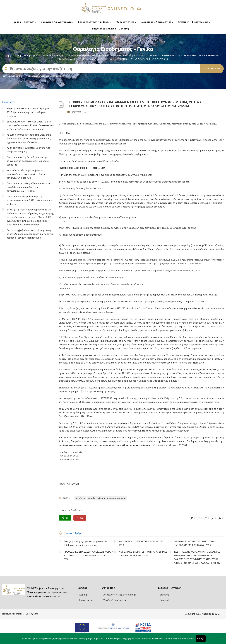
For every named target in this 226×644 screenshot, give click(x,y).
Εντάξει (201, 639)
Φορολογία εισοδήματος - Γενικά (130, 56)
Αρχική (10, 56)
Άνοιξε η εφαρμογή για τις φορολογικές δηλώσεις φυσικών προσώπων (86, 543)
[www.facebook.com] (199, 518)
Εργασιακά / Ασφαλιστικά (157, 22)
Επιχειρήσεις (58, 76)
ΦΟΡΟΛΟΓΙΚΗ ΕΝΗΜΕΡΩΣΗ (81, 56)
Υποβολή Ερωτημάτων (115, 600)
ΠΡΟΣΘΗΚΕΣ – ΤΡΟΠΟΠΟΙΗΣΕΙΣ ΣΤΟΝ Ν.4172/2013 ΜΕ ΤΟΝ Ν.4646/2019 (195, 543)
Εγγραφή (164, 600)
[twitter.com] (192, 518)
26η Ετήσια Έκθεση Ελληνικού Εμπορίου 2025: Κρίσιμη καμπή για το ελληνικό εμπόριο (28, 112)
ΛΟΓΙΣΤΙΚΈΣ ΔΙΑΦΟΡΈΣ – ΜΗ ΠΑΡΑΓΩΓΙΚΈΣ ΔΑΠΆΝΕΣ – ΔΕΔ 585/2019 (143, 554)
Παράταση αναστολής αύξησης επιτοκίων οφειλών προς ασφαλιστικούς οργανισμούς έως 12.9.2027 (29, 187)
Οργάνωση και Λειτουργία (57, 22)
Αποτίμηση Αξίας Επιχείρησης (120, 595)
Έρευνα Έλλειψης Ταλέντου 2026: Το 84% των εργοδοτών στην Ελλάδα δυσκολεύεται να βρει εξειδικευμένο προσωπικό (30, 125)
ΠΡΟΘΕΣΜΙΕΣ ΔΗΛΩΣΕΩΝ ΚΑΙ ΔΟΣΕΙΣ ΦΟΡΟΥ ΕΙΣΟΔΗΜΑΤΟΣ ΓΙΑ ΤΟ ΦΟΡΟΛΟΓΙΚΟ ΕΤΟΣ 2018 (88, 556)
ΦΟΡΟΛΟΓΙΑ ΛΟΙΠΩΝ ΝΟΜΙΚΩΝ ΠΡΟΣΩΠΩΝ (107, 498)
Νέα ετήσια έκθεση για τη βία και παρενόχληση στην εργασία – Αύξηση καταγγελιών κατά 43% (27, 174)
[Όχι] (222, 640)
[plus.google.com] (213, 518)
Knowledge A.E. (211, 614)
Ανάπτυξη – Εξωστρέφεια (194, 22)
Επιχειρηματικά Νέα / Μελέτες (111, 29)
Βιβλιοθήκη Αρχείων (29, 56)
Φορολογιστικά (126, 22)
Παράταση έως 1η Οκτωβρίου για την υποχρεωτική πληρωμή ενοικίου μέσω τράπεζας (28, 161)
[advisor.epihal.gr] (220, 518)
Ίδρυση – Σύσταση (24, 22)
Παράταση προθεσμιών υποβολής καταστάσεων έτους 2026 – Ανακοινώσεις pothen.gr (30, 200)
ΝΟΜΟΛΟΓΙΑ (80, 498)
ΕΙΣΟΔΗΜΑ (104, 56)
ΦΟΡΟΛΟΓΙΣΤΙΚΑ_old (54, 56)
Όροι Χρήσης (32, 614)
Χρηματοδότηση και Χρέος (95, 22)
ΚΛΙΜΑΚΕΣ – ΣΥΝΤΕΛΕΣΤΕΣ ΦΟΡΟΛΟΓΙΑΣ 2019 (142, 543)
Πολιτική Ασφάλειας (12, 614)
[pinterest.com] (206, 518)
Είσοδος (164, 595)
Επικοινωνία (86, 600)
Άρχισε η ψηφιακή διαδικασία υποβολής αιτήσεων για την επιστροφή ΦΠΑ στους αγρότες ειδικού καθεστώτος (29, 139)
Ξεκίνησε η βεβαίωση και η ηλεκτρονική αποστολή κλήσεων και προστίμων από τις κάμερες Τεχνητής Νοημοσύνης (30, 234)
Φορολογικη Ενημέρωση (38, 76)
